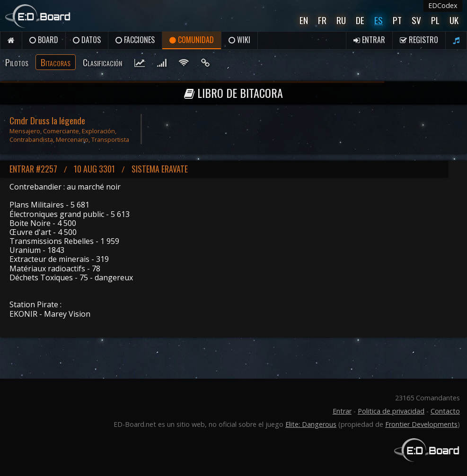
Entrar (369, 40)
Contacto (445, 411)
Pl (435, 20)
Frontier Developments (421, 424)
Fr (322, 20)
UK (454, 20)
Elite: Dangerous (311, 424)
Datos (87, 40)
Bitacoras (56, 62)
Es (379, 20)
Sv (416, 20)
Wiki (239, 40)
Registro (419, 40)
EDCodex (443, 5)
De (360, 20)
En (304, 20)
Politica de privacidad (391, 411)
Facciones (135, 40)
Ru (341, 20)
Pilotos (17, 62)
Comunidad (192, 40)
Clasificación (102, 62)
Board (44, 40)
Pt (397, 20)
